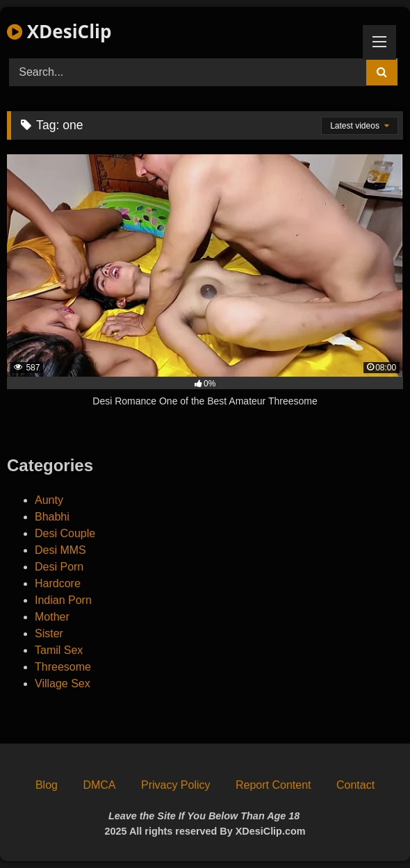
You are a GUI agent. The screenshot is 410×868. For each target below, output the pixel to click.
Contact (355, 785)
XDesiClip (59, 31)
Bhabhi (52, 517)
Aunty (49, 500)
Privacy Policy (176, 785)
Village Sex (63, 683)
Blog (47, 785)
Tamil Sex (59, 650)
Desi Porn (59, 567)
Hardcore (58, 583)
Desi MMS (60, 550)
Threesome (63, 667)
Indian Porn (63, 600)
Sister (49, 633)
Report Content (273, 785)
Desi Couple (65, 533)
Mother (52, 617)
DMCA (99, 785)
